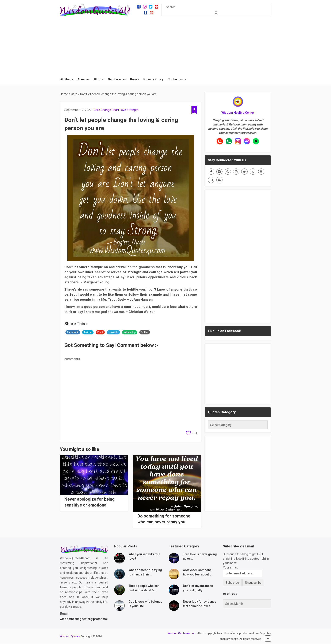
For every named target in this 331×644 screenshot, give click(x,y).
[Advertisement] (165, 46)
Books (134, 79)
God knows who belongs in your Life (145, 604)
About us (83, 79)
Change (106, 110)
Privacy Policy (153, 79)
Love (123, 110)
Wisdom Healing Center (238, 113)
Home (66, 79)
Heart (115, 110)
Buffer (145, 333)
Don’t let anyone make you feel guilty (198, 588)
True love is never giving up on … (200, 557)
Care (97, 110)
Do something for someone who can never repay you (164, 519)
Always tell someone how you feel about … (197, 572)
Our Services (117, 79)
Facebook (73, 333)
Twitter (88, 333)
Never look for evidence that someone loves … (200, 604)
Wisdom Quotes (70, 637)
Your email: (230, 568)
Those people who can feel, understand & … (144, 588)
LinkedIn (113, 333)
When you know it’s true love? (144, 557)
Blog (97, 79)
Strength (133, 110)
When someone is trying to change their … (145, 572)
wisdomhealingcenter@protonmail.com (88, 619)
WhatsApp (130, 333)
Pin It (100, 333)
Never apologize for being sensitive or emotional (90, 502)
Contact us (175, 79)
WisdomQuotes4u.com (182, 633)
